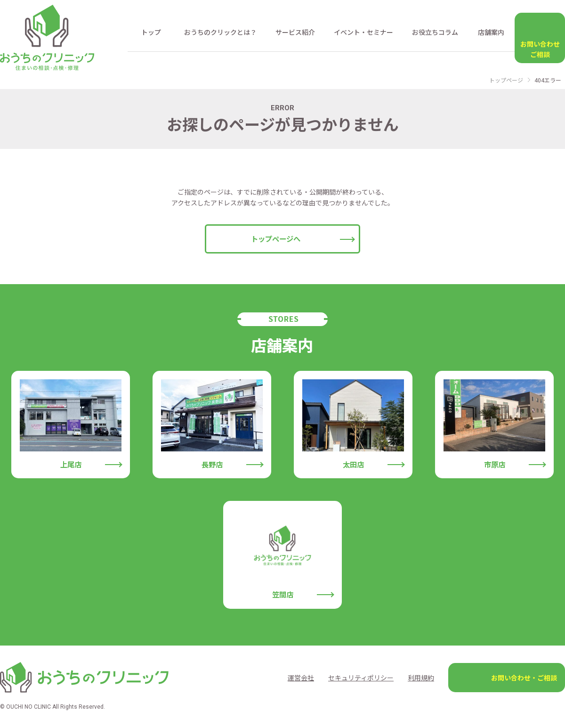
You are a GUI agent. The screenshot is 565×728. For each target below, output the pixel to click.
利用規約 (421, 678)
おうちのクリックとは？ (220, 32)
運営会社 (301, 678)
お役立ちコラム (435, 32)
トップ (151, 32)
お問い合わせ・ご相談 (524, 678)
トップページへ (276, 238)
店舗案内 (491, 32)
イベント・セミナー (363, 32)
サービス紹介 (295, 32)
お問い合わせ (540, 49)
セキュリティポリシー (361, 678)
